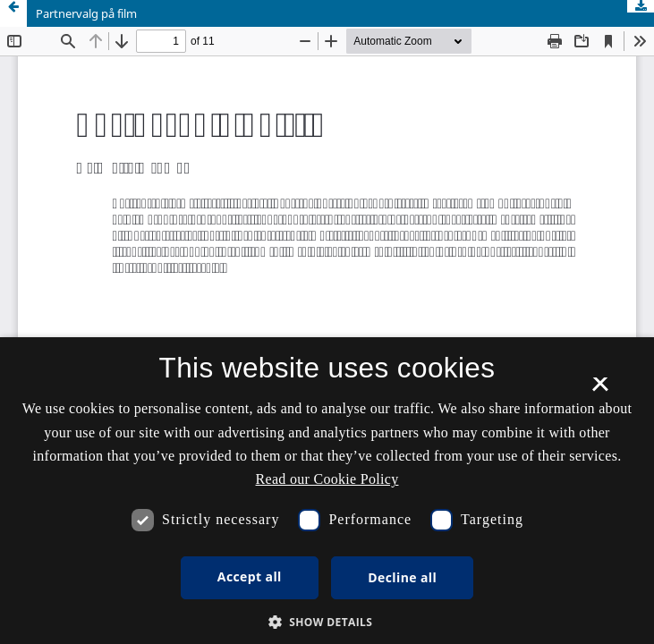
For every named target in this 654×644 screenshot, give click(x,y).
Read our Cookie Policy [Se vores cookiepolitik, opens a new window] (327, 479)
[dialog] (327, 491)
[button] (327, 622)
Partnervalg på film (86, 13)
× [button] (600, 390)
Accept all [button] (250, 576)
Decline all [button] (402, 577)
